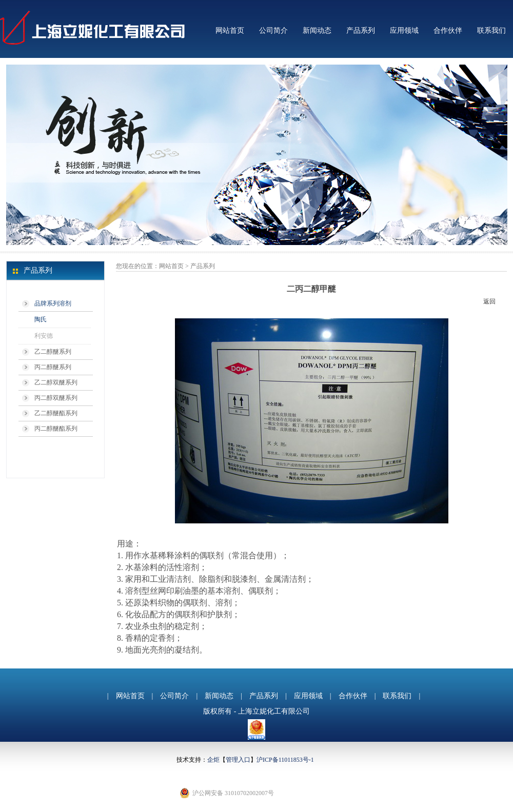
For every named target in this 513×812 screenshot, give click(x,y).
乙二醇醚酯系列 (56, 413)
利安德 (44, 336)
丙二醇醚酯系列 (56, 429)
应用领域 (404, 31)
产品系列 (361, 31)
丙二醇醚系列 (53, 367)
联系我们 (491, 31)
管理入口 (238, 760)
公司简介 (273, 31)
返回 (489, 301)
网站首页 (230, 31)
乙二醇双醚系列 (56, 382)
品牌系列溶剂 (53, 303)
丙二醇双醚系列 (56, 398)
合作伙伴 (448, 31)
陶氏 (41, 319)
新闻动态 (317, 31)
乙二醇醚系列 (53, 352)
